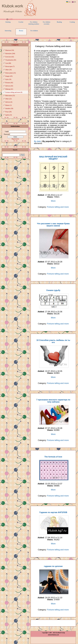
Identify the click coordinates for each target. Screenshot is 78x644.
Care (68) (8, 63)
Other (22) (9, 99)
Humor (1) (9, 105)
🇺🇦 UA (68, 2)
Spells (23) (9, 115)
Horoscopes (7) (10, 66)
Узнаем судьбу (53, 290)
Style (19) (8, 79)
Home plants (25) (11, 73)
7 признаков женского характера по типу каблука (53, 401)
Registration (15, 139)
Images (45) (9, 76)
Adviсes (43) (9, 86)
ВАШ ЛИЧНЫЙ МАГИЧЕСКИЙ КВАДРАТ (53, 158)
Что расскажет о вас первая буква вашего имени (53, 225)
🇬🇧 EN (74, 2)
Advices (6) (9, 102)
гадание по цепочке (53, 566)
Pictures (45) (9, 83)
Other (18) (9, 70)
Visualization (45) (11, 60)
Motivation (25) (10, 96)
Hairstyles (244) (10, 54)
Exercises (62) (10, 57)
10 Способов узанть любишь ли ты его (53, 341)
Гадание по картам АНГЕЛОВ (53, 512)
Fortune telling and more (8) (14, 92)
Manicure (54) (10, 50)
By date (37, 141)
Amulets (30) (9, 109)
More (53, 201)
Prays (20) (8, 112)
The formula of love (53, 457)
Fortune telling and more (58, 207)
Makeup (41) (9, 89)
